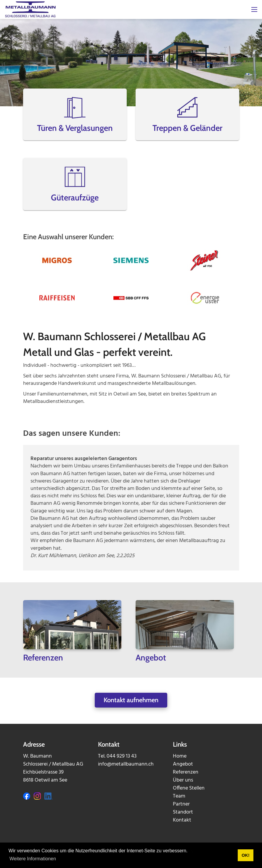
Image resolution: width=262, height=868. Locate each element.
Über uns (183, 780)
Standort (183, 812)
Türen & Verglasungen (75, 128)
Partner (181, 804)
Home (180, 756)
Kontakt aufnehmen (131, 700)
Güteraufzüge (75, 197)
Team (179, 796)
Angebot (183, 764)
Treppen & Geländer (187, 128)
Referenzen (186, 772)
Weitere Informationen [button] (33, 859)
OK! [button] (245, 855)
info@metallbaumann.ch (126, 764)
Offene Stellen (189, 788)
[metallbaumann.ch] (30, 10)
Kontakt (182, 820)
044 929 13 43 (122, 756)
